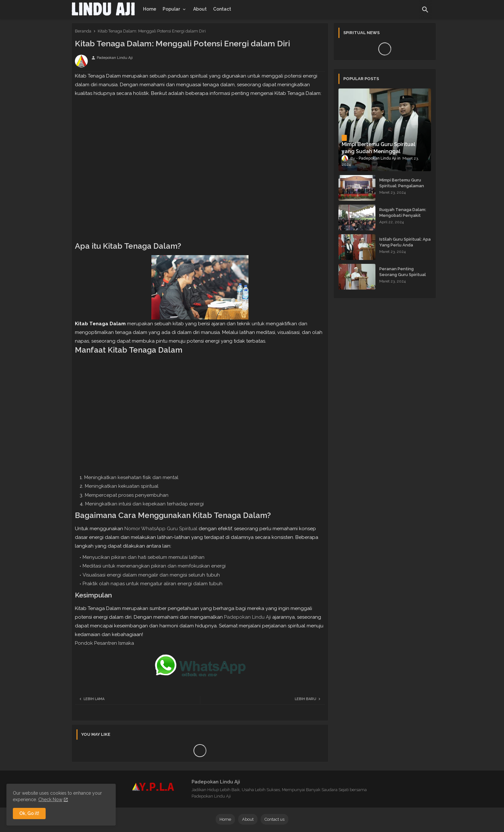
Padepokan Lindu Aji (248, 617)
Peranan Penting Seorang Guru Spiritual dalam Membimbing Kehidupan (403, 278)
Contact (222, 9)
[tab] (150, 9)
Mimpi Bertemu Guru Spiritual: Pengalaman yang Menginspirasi (402, 186)
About (200, 9)
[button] (425, 10)
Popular (171, 9)
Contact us (274, 819)
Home (150, 9)
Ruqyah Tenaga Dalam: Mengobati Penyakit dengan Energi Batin (403, 215)
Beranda (83, 31)
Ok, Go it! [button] (29, 813)
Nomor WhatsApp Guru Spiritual (161, 529)
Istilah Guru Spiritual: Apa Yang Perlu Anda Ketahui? (405, 245)
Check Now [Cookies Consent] (50, 800)
